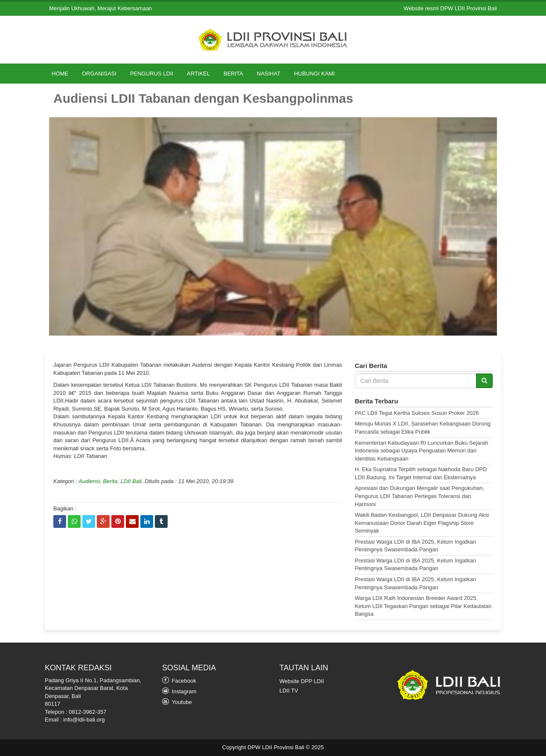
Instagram (179, 691)
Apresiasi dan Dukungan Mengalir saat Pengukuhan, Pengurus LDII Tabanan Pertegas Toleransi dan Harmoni (420, 496)
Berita (233, 74)
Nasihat (269, 74)
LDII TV (289, 691)
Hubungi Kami (314, 74)
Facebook (179, 680)
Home (60, 74)
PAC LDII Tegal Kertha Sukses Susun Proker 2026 (417, 413)
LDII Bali (131, 481)
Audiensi (89, 481)
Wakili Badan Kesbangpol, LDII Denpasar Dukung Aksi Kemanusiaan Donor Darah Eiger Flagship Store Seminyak (422, 523)
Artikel (198, 74)
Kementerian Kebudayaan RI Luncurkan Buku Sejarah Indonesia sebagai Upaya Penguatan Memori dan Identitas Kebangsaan (422, 451)
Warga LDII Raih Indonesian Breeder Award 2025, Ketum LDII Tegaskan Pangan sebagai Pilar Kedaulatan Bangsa (423, 606)
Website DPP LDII (302, 681)
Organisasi (99, 74)
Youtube (177, 702)
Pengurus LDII (152, 74)
